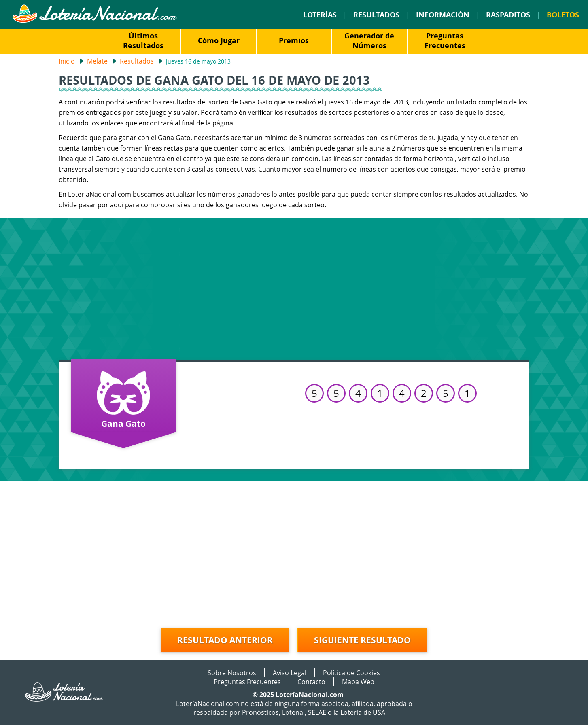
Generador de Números (369, 40)
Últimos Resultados (143, 40)
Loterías (320, 15)
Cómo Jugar (219, 40)
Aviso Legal (290, 673)
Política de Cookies (351, 673)
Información (443, 15)
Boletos (563, 15)
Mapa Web (358, 682)
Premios (294, 40)
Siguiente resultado (362, 640)
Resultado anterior (225, 640)
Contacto (311, 682)
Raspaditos (508, 15)
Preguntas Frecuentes (445, 40)
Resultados (376, 15)
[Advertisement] (294, 287)
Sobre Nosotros (232, 673)
